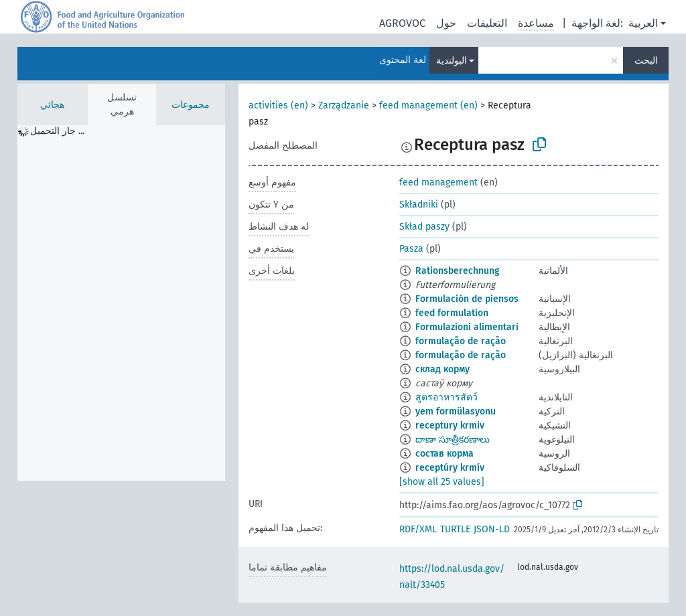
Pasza (411, 249)
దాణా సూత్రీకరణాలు (453, 440)
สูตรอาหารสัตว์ (447, 397)
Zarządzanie (344, 105)
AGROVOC (402, 23)
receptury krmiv (450, 426)
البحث (646, 61)
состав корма (444, 454)
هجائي (52, 105)
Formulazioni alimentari (467, 327)
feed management (438, 182)
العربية (643, 23)
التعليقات (487, 23)
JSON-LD (492, 529)
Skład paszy (424, 227)
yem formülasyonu (456, 411)
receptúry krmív (450, 468)
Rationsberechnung (458, 271)
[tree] (121, 303)
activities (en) (278, 105)
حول (446, 23)
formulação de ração (461, 341)
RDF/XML (418, 529)
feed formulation (452, 313)
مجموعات (191, 105)
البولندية (452, 61)
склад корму (442, 369)
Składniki (419, 205)
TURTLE (455, 529)
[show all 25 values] (442, 482)
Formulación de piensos (467, 299)
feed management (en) (428, 105)
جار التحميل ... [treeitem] (57, 131)
